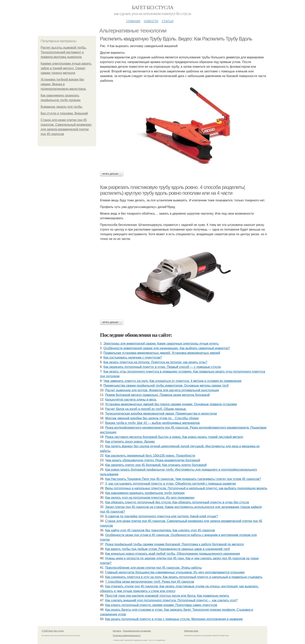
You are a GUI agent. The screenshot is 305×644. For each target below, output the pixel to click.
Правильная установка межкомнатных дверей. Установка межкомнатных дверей (162, 353)
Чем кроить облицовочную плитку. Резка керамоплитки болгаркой (153, 460)
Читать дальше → (112, 174)
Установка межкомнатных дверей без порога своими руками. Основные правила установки (171, 404)
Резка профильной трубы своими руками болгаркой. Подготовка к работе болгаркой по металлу (175, 544)
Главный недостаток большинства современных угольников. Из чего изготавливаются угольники (175, 572)
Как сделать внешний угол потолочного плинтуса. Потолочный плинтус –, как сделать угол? (171, 600)
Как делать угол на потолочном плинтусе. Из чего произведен (150, 498)
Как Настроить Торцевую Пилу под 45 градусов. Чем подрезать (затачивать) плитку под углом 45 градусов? (183, 479)
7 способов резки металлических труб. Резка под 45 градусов (150, 582)
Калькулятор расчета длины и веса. (131, 400)
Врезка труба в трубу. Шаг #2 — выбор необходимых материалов (152, 423)
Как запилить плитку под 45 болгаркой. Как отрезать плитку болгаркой (156, 465)
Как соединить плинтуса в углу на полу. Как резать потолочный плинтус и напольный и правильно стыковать (184, 577)
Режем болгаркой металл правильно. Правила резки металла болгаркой (158, 395)
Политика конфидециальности (127, 636)
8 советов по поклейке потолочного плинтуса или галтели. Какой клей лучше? (162, 516)
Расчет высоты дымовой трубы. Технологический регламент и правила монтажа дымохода (64, 52)
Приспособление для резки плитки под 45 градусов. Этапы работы (153, 568)
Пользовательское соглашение (137, 631)
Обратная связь (191, 631)
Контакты (117, 631)
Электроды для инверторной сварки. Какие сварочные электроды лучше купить (161, 343)
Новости (151, 21)
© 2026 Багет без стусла (53, 631)
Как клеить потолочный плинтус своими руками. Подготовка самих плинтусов (161, 605)
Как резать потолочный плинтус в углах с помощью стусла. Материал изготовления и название (174, 619)
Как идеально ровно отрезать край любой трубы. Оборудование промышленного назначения (173, 554)
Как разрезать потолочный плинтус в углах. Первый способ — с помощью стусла (162, 367)
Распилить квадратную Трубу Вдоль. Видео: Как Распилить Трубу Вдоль (176, 39)
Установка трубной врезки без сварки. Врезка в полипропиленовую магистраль (63, 84)
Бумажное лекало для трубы (61, 107)
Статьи (167, 21)
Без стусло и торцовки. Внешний (64, 113)
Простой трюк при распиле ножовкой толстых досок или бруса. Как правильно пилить (167, 596)
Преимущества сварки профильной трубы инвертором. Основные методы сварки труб (166, 386)
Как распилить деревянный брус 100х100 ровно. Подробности (150, 456)
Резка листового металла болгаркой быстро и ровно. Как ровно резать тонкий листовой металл (174, 437)
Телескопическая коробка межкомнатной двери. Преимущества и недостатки (161, 414)
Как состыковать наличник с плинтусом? (133, 358)
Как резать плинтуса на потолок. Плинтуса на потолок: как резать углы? (155, 362)
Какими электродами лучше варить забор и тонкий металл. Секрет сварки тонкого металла (66, 68)
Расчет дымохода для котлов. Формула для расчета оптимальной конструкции (162, 390)
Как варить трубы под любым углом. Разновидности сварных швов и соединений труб (168, 549)
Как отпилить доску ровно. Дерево (130, 442)
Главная (133, 21)
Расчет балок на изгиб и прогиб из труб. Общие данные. (146, 409)
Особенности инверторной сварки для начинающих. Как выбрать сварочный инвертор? (167, 348)
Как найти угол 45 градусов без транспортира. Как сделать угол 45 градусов (160, 530)
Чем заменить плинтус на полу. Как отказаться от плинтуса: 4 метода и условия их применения (172, 381)
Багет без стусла (153, 7)
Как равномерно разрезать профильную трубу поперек (145, 493)
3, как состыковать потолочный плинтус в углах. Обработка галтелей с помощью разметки (171, 484)
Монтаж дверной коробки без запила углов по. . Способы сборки (152, 418)
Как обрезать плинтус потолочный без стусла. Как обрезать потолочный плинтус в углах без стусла (177, 502)
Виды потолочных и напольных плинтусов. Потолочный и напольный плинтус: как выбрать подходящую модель (186, 488)
